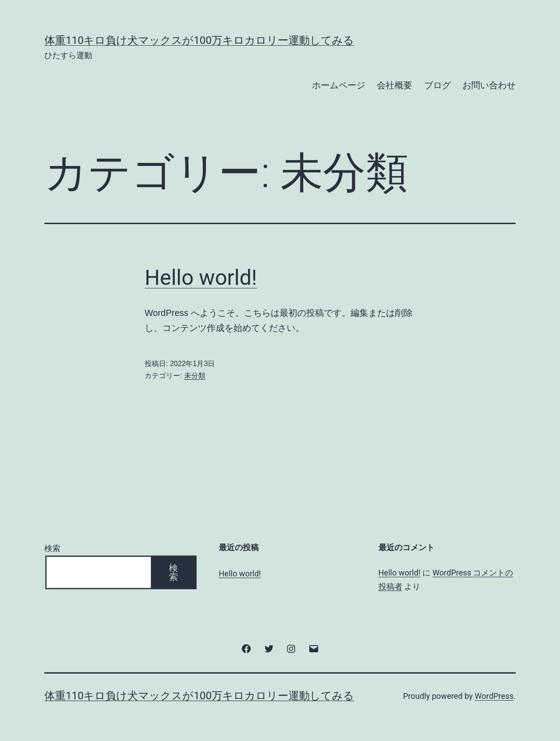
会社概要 (394, 85)
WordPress (494, 696)
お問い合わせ (489, 85)
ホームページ (339, 85)
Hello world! (201, 278)
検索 (52, 548)
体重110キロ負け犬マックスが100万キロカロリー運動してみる (199, 40)
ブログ (438, 85)
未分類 (195, 376)
